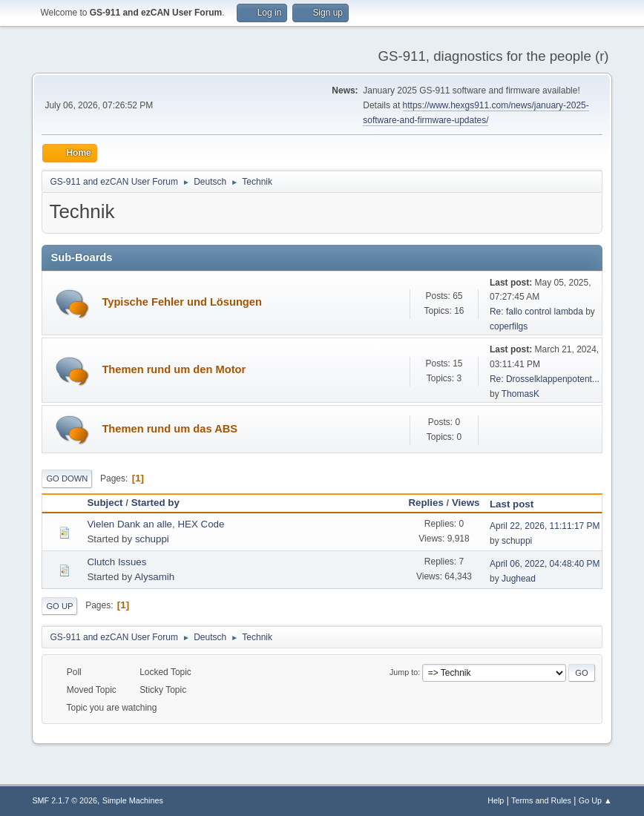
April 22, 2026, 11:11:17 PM (545, 526)
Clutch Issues (116, 562)
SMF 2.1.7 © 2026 (65, 800)
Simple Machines (133, 800)
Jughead (519, 579)
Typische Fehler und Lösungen (182, 302)
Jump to (404, 672)
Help (496, 800)
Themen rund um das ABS (170, 429)
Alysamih (154, 577)
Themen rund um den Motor (174, 369)
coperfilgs (509, 326)
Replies (425, 503)
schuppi (152, 539)
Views (466, 503)
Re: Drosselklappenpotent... (545, 379)
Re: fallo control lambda (536, 312)
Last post (518, 504)
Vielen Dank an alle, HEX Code (155, 524)
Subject (105, 503)
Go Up (59, 606)
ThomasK (520, 394)
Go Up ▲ (595, 800)
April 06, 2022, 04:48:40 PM (545, 564)
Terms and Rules (541, 800)
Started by (155, 503)
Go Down (67, 478)
